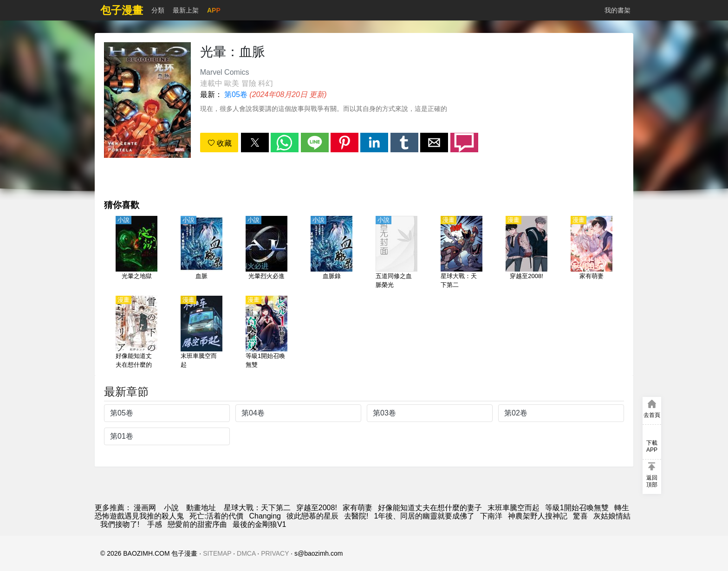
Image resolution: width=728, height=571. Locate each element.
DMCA (246, 553)
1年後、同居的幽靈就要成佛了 (424, 516)
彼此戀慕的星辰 (312, 516)
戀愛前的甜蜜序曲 (197, 524)
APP (214, 10)
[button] (255, 143)
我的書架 (617, 10)
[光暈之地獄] (136, 253)
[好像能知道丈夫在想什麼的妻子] (136, 333)
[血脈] (201, 253)
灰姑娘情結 (612, 516)
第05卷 (236, 94)
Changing (265, 516)
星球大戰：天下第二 (257, 508)
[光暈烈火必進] (266, 253)
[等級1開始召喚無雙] (266, 333)
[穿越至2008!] (526, 253)
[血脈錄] (331, 253)
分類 (158, 10)
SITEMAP (217, 553)
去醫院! (356, 516)
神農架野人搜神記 (538, 516)
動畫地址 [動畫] (201, 508)
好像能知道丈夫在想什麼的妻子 (430, 508)
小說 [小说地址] (171, 508)
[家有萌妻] (591, 253)
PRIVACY (275, 553)
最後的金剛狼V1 (260, 524)
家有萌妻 (357, 508)
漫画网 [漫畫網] (145, 508)
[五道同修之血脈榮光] (396, 253)
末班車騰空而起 (513, 508)
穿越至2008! (317, 508)
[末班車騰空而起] (201, 333)
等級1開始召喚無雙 (577, 508)
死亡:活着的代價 (216, 516)
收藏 (220, 143)
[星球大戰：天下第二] (461, 253)
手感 (155, 524)
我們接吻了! (121, 524)
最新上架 (186, 10)
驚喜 (580, 516)
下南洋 (491, 516)
